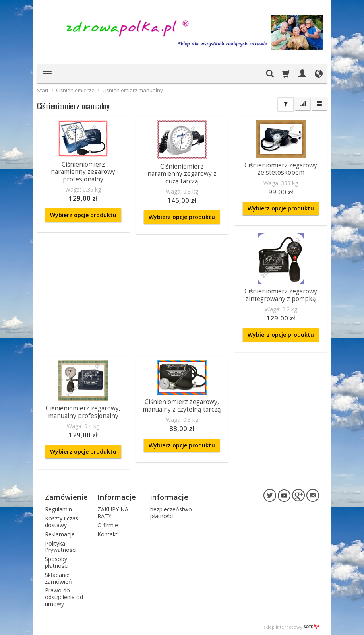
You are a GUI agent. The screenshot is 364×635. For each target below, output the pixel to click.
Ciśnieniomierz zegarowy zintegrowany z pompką (281, 295)
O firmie (108, 525)
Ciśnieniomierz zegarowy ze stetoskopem (281, 169)
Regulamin (58, 509)
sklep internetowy (291, 627)
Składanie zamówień (58, 578)
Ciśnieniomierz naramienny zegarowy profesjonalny (83, 172)
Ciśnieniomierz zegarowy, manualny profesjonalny (83, 412)
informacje (169, 497)
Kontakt (107, 534)
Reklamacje (60, 534)
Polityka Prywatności (61, 547)
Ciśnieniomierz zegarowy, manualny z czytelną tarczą (182, 405)
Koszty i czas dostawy (62, 522)
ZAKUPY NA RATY (113, 513)
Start (43, 90)
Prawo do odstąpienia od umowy (64, 597)
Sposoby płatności (57, 562)
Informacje (117, 497)
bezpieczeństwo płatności (171, 513)
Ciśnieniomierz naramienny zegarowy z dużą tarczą (182, 174)
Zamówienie (66, 497)
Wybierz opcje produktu (83, 215)
